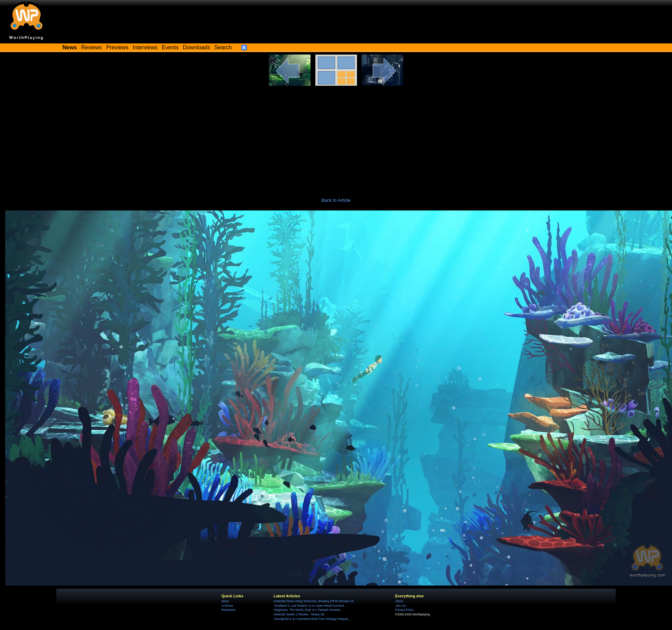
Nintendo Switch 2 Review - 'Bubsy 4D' (299, 614)
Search (223, 47)
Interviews (145, 47)
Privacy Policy (404, 610)
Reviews (92, 47)
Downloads (197, 47)
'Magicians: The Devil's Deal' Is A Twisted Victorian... (308, 610)
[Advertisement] (336, 138)
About (399, 601)
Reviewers (229, 610)
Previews (117, 47)
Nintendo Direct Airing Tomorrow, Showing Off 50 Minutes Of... (315, 601)
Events (170, 47)
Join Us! (401, 606)
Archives (227, 606)
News (225, 601)
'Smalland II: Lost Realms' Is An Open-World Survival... (310, 606)
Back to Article (336, 200)
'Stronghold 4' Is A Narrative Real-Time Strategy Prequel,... (312, 619)
